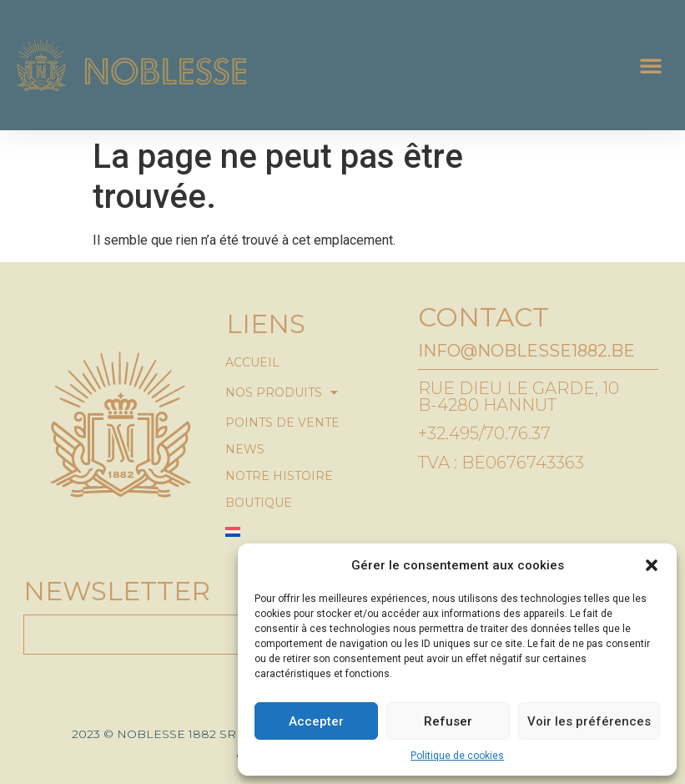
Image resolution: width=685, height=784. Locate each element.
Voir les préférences (589, 721)
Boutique (259, 503)
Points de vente (282, 422)
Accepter (316, 721)
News (245, 449)
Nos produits (282, 392)
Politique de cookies (457, 756)
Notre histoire (279, 476)
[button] (652, 565)
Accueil (252, 362)
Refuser (448, 721)
